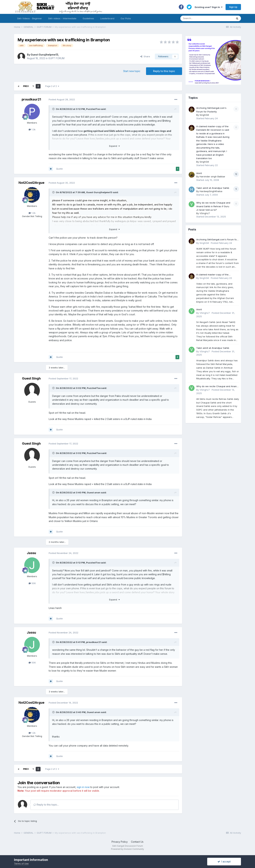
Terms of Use (21, 863)
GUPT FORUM (56, 58)
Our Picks (126, 18)
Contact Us (137, 842)
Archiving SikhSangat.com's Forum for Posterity (217, 240)
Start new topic (132, 71)
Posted (62, 99)
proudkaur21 (31, 99)
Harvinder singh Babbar (212, 176)
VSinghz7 (205, 213)
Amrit (199, 173)
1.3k (32, 129)
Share (145, 56)
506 (32, 583)
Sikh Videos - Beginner (30, 18)
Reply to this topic (164, 71)
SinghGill (204, 115)
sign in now (83, 787)
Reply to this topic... (46, 805)
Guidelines (88, 18)
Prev (26, 86)
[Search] (203, 18)
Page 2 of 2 (52, 86)
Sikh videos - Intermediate (62, 18)
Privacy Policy (120, 842)
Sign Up (233, 7)
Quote (59, 169)
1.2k (32, 213)
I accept (224, 861)
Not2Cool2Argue (31, 183)
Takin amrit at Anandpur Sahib (213, 188)
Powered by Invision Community (127, 849)
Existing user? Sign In (209, 7)
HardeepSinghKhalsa (211, 191)
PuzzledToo (93, 109)
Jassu (31, 553)
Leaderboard (107, 18)
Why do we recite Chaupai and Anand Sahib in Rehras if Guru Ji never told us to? (213, 206)
